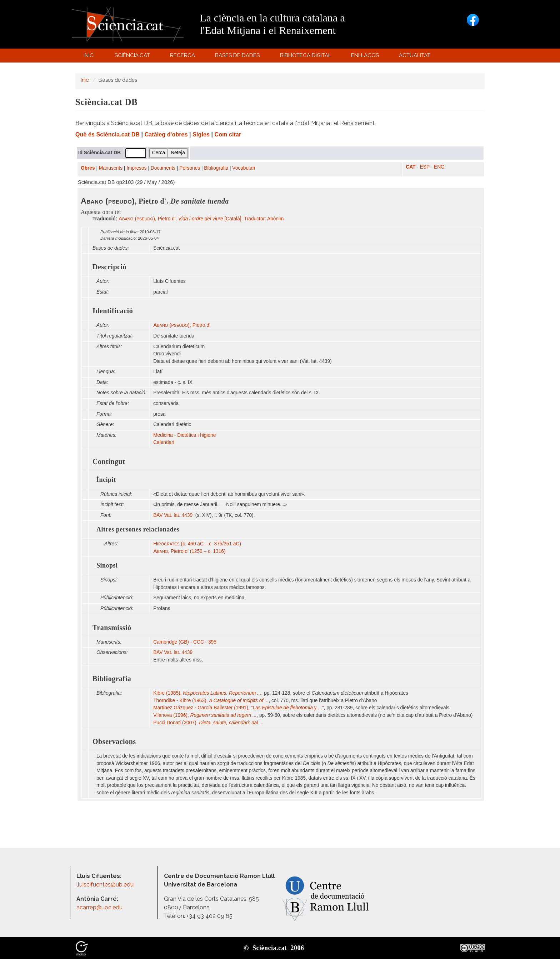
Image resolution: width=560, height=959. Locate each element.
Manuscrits (111, 168)
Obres (88, 168)
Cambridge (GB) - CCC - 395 (185, 642)
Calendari (164, 442)
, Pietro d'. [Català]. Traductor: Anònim (201, 219)
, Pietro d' (182, 325)
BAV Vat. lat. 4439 (174, 515)
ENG (439, 167)
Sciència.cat (133, 57)
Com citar (228, 134)
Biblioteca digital (306, 57)
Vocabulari (244, 168)
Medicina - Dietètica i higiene (184, 435)
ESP (425, 167)
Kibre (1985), (207, 693)
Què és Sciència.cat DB (107, 134)
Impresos (136, 168)
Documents (163, 168)
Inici (89, 55)
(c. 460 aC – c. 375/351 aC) (197, 544)
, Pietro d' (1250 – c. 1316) (189, 551)
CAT (411, 167)
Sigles (201, 134)
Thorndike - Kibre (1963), (211, 701)
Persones (190, 168)
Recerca (184, 57)
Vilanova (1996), (205, 715)
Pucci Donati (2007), (208, 723)
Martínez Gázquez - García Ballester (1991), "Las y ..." (238, 708)
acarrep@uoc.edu (99, 907)
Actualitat (416, 57)
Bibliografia (216, 168)
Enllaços (365, 55)
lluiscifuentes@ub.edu (106, 885)
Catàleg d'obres (166, 134)
